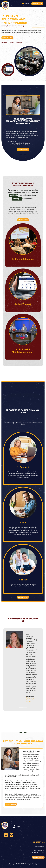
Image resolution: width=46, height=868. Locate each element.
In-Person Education (23, 259)
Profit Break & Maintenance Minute (23, 351)
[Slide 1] (21, 708)
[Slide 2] (25, 708)
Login (18, 827)
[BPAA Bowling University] (5, 5)
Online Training (23, 304)
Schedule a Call (37, 4)
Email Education (38, 857)
